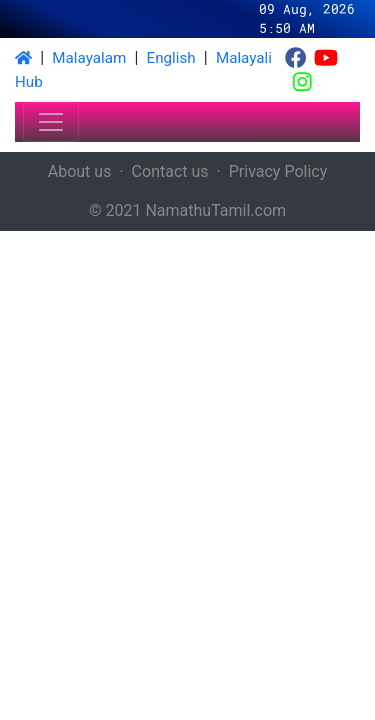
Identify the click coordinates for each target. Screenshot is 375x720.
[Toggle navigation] (51, 122)
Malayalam (89, 58)
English (171, 58)
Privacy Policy (278, 171)
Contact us (170, 171)
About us (80, 171)
